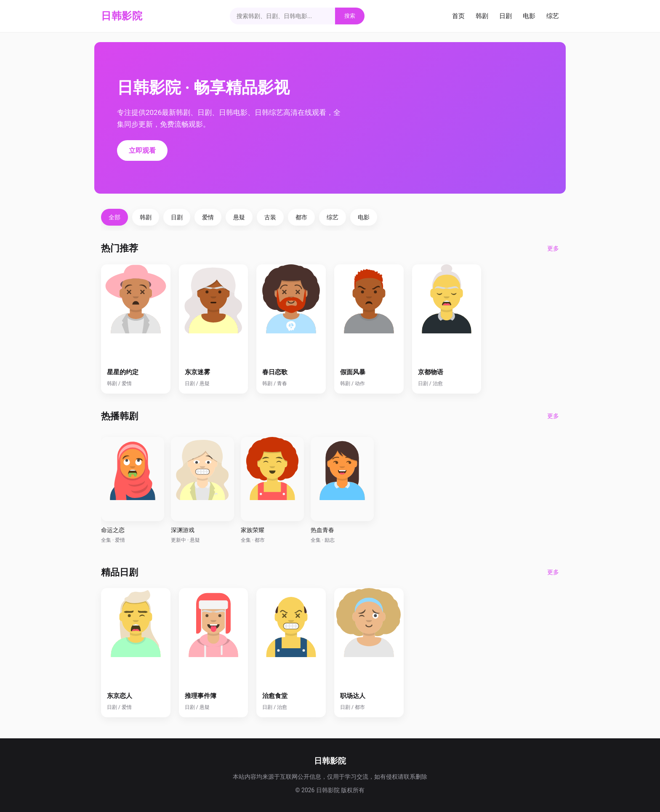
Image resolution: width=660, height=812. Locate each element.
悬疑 (239, 217)
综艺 (553, 16)
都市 (301, 217)
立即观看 (142, 150)
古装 (270, 217)
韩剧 (482, 16)
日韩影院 (122, 16)
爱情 (208, 217)
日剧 (506, 16)
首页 (458, 16)
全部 (114, 217)
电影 (529, 16)
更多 (553, 248)
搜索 (350, 16)
